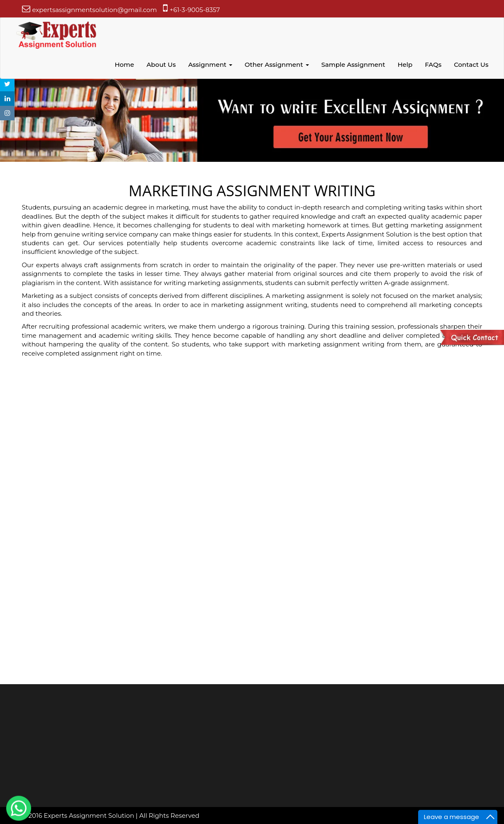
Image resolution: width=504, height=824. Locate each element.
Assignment (210, 65)
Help (405, 65)
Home (124, 65)
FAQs (433, 65)
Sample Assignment (353, 65)
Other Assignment (277, 65)
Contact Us (471, 65)
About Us (161, 65)
